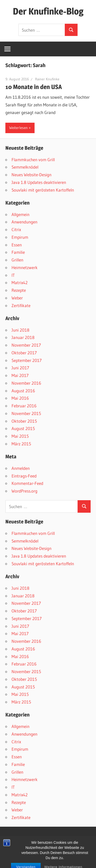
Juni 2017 (20, 368)
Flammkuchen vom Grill (33, 160)
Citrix (16, 229)
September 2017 (27, 360)
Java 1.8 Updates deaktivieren (39, 182)
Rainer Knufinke (47, 79)
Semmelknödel (25, 167)
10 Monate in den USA (34, 87)
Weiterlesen (18, 128)
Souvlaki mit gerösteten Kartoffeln (43, 190)
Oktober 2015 (24, 421)
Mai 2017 (20, 375)
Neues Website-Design (31, 175)
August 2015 (23, 428)
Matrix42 (20, 282)
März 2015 (21, 444)
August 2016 (23, 391)
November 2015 (26, 413)
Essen (17, 245)
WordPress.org (24, 491)
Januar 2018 (23, 337)
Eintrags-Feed (24, 476)
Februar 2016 (24, 406)
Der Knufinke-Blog (48, 11)
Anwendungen (24, 222)
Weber (17, 298)
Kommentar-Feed (27, 483)
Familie (18, 252)
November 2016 (26, 383)
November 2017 (26, 345)
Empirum (20, 237)
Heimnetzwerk (25, 267)
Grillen (17, 260)
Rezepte (19, 290)
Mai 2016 (20, 398)
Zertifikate (21, 305)
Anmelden (21, 468)
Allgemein (20, 214)
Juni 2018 (20, 330)
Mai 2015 (20, 436)
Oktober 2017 (24, 353)
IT (13, 275)
